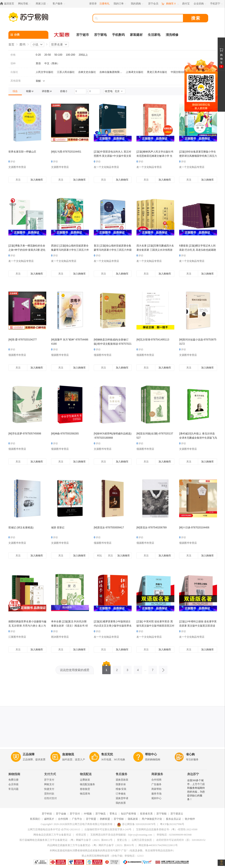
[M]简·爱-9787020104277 (23, 340)
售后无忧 (107, 754)
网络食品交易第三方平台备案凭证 (52, 835)
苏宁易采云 (177, 814)
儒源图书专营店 (17, 355)
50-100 (58, 55)
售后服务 (122, 774)
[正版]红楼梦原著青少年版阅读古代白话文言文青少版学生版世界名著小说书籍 (113, 626)
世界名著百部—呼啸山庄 (22, 152)
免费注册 (13, 780)
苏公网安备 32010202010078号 (136, 824)
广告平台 (77, 819)
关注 (18, 180)
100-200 (70, 55)
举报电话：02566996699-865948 (174, 835)
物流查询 (85, 794)
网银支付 (49, 784)
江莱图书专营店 (17, 637)
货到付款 (49, 794)
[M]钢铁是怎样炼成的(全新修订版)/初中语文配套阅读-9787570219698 (113, 344)
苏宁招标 (119, 819)
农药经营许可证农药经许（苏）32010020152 (181, 840)
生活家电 (154, 35)
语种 (13, 63)
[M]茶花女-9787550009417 (109, 528)
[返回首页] (8, 4)
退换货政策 (122, 780)
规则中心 (156, 798)
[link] (15, 91)
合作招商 (156, 780)
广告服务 (156, 784)
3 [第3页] (127, 669)
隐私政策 (133, 819)
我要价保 (121, 784)
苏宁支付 (49, 780)
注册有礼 (105, 4)
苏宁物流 (101, 814)
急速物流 (68, 754)
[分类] (28, 35)
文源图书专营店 (17, 167)
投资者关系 (146, 814)
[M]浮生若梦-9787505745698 (25, 434)
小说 (35, 44)
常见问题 (13, 789)
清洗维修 (172, 35)
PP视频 (88, 814)
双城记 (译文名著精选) (21, 528)
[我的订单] (120, 4)
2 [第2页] (117, 669)
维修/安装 (121, 789)
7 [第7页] (153, 669)
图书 (22, 44)
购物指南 (14, 774)
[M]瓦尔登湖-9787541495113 (153, 340)
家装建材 (136, 35)
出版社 (14, 72)
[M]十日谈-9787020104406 (194, 528)
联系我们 (35, 819)
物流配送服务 (87, 784)
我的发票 (121, 803)
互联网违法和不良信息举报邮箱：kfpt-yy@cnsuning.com (121, 835)
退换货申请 (122, 798)
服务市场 (156, 794)
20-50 (48, 55)
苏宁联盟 (91, 819)
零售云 (113, 814)
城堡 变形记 (58, 528)
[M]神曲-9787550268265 (65, 434)
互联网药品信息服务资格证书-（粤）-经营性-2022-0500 (167, 829)
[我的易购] (137, 4)
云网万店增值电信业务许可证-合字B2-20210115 (54, 829)
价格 (13, 55)
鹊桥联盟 (105, 819)
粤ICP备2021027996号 (172, 824)
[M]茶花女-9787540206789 (152, 528)
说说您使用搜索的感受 (75, 670)
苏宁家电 (101, 35)
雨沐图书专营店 (60, 637)
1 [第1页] (106, 669)
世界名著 (57, 44)
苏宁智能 (161, 814)
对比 (99, 556)
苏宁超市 (83, 35)
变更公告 (122, 840)
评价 (12, 162)
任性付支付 (50, 798)
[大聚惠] (62, 35)
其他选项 (16, 81)
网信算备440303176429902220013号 (158, 845)
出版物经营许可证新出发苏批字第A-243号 (108, 829)
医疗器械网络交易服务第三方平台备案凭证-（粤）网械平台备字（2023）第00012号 (66, 840)
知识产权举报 (128, 814)
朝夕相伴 (190, 819)
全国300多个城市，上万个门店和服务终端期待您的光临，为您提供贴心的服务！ (196, 790)
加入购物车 (37, 180)
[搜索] (141, 18)
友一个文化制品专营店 (106, 167)
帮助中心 (151, 754)
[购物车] (170, 4)
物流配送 (86, 774)
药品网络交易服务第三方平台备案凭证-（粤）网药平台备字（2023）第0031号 (91, 845)
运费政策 (85, 780)
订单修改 (121, 794)
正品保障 (29, 754)
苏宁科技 (47, 814)
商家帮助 (156, 789)
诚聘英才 (49, 819)
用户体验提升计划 (152, 819)
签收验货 (85, 789)
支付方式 (50, 774)
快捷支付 (49, 789)
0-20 (38, 55)
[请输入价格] (80, 91)
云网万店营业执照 (142, 840)
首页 (11, 44)
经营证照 (81, 835)
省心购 (190, 754)
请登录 (93, 4)
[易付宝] (186, 4)
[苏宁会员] (153, 4)
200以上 (83, 55)
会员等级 (13, 784)
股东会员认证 (173, 819)
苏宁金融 (61, 814)
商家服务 (157, 774)
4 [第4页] (138, 669)
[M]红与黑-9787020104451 (66, 152)
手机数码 (118, 35)
